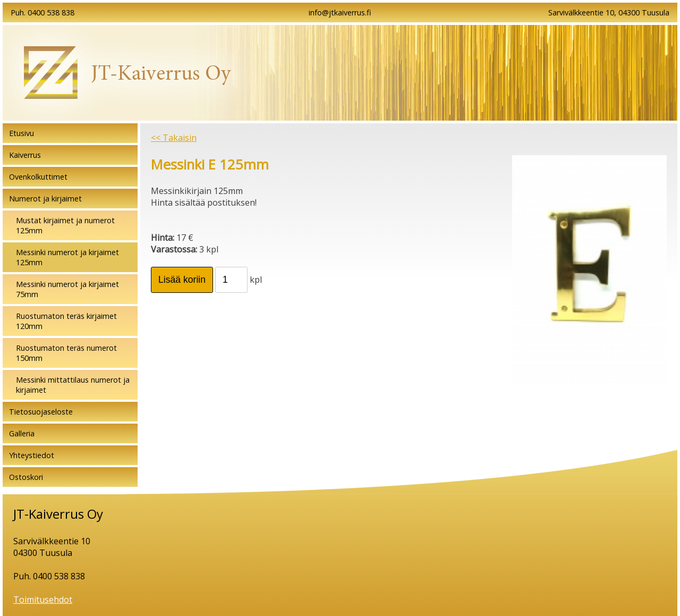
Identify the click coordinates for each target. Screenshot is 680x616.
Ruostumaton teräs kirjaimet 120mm (66, 321)
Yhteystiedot (32, 455)
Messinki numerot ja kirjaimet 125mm (67, 257)
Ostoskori (26, 477)
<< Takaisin (174, 138)
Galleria (22, 433)
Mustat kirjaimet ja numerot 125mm (65, 225)
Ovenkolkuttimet (38, 177)
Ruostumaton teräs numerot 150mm (66, 353)
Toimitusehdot (43, 600)
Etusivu (22, 133)
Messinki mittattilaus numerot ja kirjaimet (73, 385)
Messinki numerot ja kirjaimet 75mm (67, 289)
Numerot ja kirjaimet (45, 199)
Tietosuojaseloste (41, 412)
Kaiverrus (25, 155)
